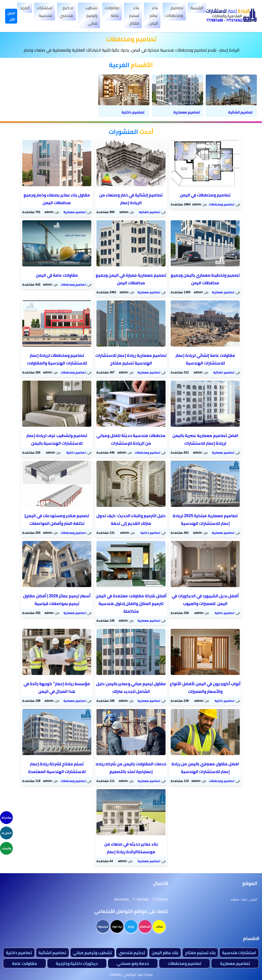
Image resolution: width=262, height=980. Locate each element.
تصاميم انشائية (149, 212)
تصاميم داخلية (76, 452)
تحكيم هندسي (66, 12)
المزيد (25, 8)
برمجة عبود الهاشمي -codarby (131, 974)
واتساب (6, 848)
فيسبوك (103, 926)
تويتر (131, 926)
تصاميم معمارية (75, 212)
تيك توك (117, 926)
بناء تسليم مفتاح (134, 15)
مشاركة (7, 818)
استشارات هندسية (45, 12)
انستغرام (145, 926)
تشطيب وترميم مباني (91, 15)
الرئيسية (197, 8)
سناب (159, 926)
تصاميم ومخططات (174, 12)
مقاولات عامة (112, 12)
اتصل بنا (6, 833)
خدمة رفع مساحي (133, 963)
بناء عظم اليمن (153, 15)
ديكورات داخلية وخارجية (77, 963)
